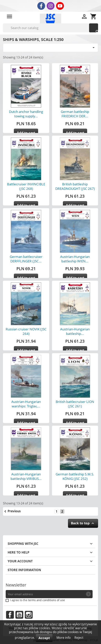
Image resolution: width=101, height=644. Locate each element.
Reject (79, 638)
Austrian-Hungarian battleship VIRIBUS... (26, 476)
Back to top (83, 523)
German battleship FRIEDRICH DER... (75, 114)
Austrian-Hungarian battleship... (75, 331)
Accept (44, 638)
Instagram (29, 615)
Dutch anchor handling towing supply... (26, 114)
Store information (24, 570)
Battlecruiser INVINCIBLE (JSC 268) (26, 186)
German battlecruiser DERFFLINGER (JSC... (26, 259)
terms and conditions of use (46, 600)
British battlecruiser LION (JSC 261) (75, 404)
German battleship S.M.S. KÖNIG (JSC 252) (75, 476)
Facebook (10, 615)
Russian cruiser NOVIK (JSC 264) (26, 331)
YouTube (19, 615)
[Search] (50, 28)
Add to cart (26, 133)
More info (64, 638)
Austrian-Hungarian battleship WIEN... (75, 259)
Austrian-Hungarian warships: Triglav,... (26, 404)
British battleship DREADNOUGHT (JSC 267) (75, 186)
